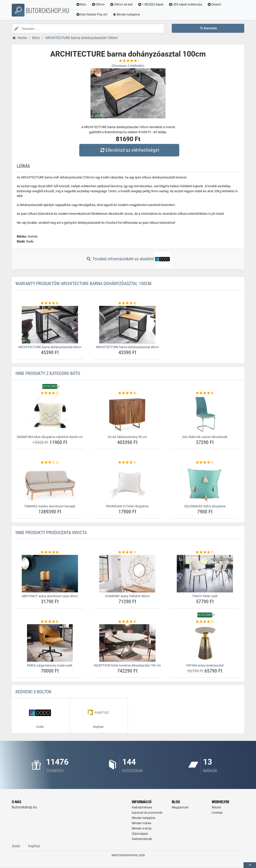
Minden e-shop (142, 828)
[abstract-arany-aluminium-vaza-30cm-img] (50, 574)
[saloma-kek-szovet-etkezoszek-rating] (205, 393)
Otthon (98, 5)
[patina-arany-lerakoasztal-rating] (205, 622)
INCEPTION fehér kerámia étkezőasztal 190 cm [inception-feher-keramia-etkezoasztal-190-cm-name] (127, 665)
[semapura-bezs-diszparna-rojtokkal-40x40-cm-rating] (50, 393)
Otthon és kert (121, 5)
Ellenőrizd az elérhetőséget (129, 150)
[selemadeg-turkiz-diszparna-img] (205, 484)
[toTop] (250, 865)
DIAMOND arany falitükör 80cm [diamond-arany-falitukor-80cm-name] (127, 596)
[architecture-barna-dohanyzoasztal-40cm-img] (127, 325)
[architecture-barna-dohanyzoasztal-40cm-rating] (127, 303)
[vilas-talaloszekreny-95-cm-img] (127, 414)
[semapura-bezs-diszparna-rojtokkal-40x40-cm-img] (50, 414)
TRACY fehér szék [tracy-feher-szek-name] (205, 596)
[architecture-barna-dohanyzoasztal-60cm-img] (50, 325)
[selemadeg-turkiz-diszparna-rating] (205, 463)
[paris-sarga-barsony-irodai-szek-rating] (50, 622)
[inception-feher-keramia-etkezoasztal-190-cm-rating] (127, 622)
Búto (81, 5)
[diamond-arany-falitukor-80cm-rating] (127, 552)
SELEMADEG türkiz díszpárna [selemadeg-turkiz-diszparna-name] (205, 506)
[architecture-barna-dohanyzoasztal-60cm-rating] (50, 303)
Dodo (30, 241)
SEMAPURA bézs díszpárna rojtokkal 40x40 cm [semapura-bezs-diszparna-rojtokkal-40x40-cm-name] (50, 437)
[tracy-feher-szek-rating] (205, 552)
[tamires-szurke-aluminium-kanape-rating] (50, 463)
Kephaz (34, 846)
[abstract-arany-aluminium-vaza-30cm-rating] (50, 552)
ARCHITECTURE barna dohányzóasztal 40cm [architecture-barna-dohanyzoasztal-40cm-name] (127, 347)
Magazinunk (180, 807)
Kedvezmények (142, 839)
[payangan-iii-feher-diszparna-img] (127, 484)
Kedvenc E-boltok (33, 692)
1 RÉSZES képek (151, 5)
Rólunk (216, 807)
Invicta (33, 236)
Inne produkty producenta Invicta (51, 532)
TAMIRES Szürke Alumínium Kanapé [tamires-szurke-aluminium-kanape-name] (50, 506)
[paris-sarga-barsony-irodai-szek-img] (50, 643)
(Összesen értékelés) (128, 66)
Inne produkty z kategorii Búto (48, 373)
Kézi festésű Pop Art (92, 15)
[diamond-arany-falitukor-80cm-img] (127, 574)
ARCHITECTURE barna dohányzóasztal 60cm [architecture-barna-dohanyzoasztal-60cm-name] (50, 347)
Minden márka (141, 823)
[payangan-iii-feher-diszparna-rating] (127, 463)
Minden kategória (126, 15)
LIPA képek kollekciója (185, 5)
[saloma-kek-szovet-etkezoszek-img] (205, 414)
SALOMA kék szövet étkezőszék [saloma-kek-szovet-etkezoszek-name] (205, 437)
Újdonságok (140, 834)
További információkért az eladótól (128, 259)
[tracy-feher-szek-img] (205, 574)
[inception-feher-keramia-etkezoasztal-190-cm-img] (127, 643)
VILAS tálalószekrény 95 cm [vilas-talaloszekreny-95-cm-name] (127, 437)
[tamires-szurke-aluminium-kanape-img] (50, 484)
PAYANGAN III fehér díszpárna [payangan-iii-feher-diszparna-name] (127, 506)
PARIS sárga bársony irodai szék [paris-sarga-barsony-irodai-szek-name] (50, 665)
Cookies (217, 813)
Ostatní (214, 5)
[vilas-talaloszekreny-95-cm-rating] (127, 393)
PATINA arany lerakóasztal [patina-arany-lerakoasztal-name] (205, 665)
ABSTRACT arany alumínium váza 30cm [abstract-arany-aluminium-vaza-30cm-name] (50, 596)
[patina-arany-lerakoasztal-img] (205, 643)
